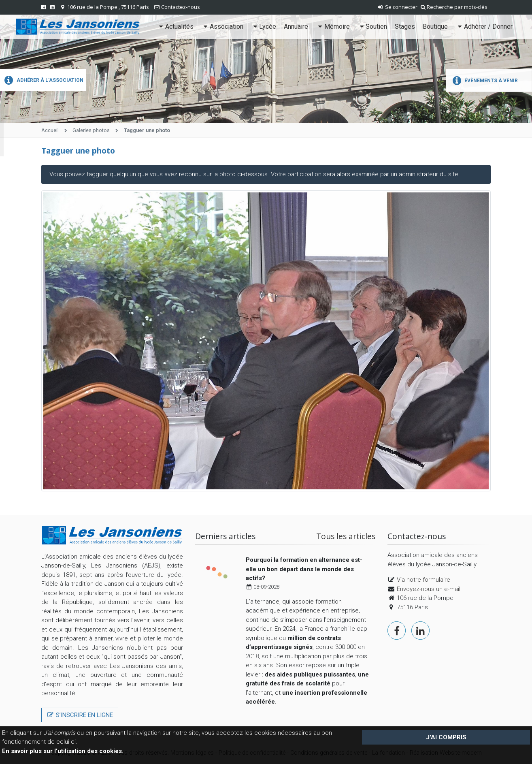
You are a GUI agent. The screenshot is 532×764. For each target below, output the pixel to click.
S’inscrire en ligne (80, 715)
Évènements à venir (484, 81)
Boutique (435, 27)
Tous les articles (346, 536)
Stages (405, 27)
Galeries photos (91, 130)
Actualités (176, 27)
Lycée (264, 27)
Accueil (50, 130)
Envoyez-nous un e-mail (429, 589)
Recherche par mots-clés (454, 7)
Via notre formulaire (423, 580)
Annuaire (296, 27)
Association (222, 27)
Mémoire (333, 27)
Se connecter (397, 7)
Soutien (372, 27)
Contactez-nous (181, 7)
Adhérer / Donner (484, 27)
